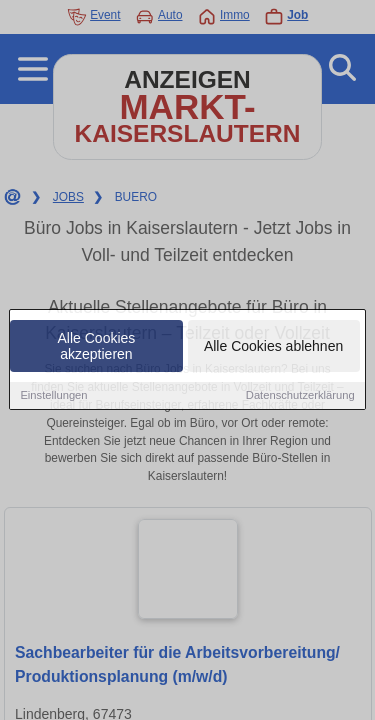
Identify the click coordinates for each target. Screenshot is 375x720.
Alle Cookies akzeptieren (97, 347)
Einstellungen (53, 396)
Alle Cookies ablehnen (273, 347)
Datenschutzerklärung (300, 396)
